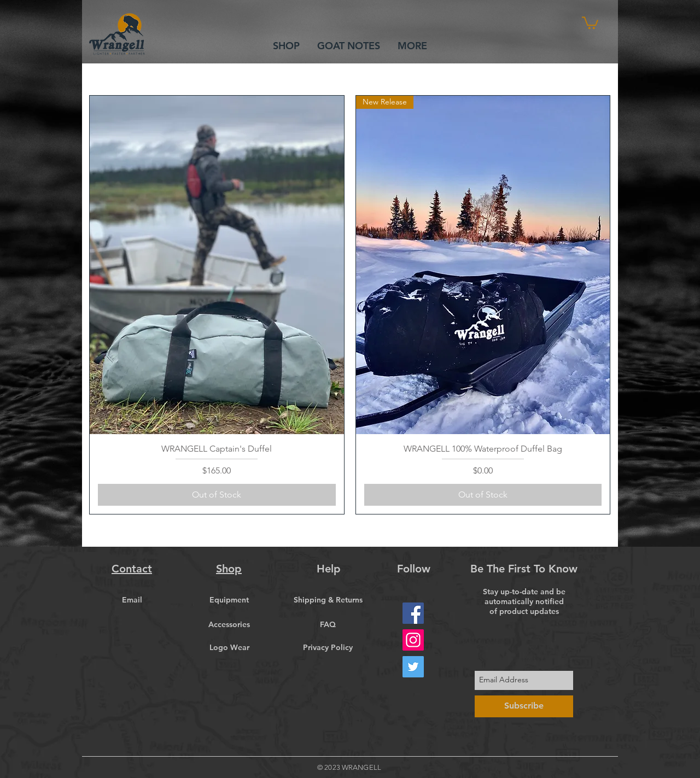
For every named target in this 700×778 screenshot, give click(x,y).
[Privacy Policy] (328, 648)
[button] (590, 22)
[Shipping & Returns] (328, 600)
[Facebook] (413, 613)
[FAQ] (328, 625)
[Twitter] (413, 667)
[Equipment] (229, 600)
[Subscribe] (524, 706)
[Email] (132, 600)
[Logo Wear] (229, 648)
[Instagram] (413, 640)
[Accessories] (229, 625)
